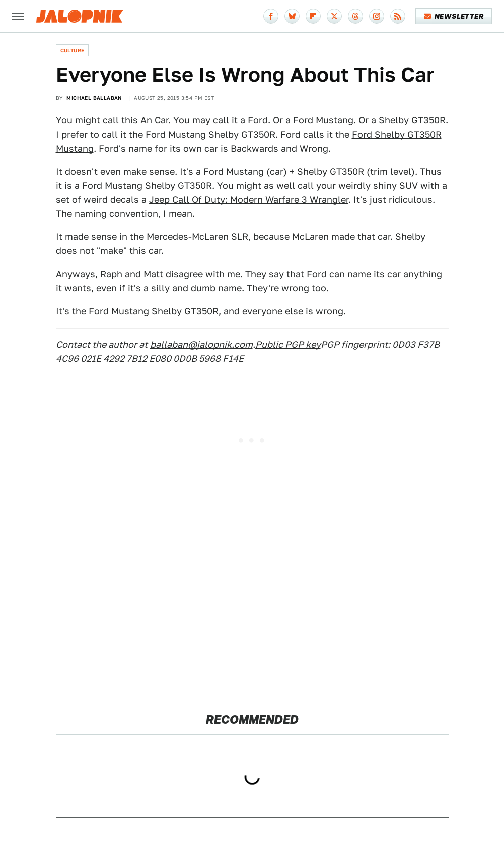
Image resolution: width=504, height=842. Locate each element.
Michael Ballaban (94, 98)
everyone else (273, 311)
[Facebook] (271, 16)
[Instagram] (377, 16)
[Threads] (355, 16)
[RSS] (398, 16)
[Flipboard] (313, 16)
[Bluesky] (292, 16)
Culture (73, 50)
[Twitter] (334, 16)
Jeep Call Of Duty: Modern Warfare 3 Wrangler (249, 199)
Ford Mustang (323, 120)
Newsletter (454, 16)
